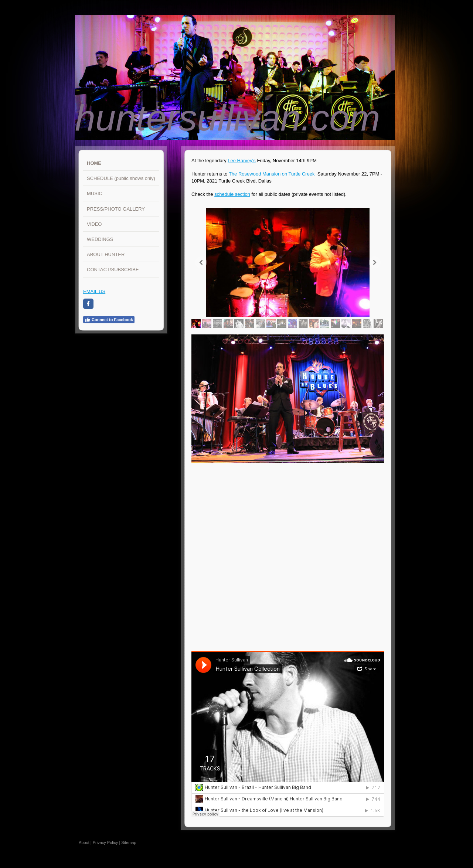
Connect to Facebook (109, 320)
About (84, 843)
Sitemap (129, 843)
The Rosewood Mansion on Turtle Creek (272, 174)
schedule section (232, 194)
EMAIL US (94, 291)
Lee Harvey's (241, 161)
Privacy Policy (105, 843)
